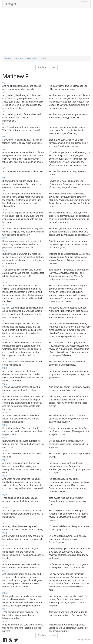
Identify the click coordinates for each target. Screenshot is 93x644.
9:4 (4, 124)
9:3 (4, 111)
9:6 (4, 149)
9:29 (5, 495)
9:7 (4, 168)
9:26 (5, 450)
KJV (22, 59)
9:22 (5, 393)
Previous (42, 67)
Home (8, 59)
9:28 (5, 476)
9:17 (5, 320)
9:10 (5, 209)
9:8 (4, 178)
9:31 (5, 523)
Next (53, 67)
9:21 (5, 384)
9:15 (5, 282)
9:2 (4, 92)
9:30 (5, 507)
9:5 (4, 137)
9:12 (5, 238)
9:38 (5, 621)
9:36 (5, 593)
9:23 (5, 412)
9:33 (5, 545)
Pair (15, 59)
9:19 (5, 358)
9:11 (5, 225)
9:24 (5, 425)
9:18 (5, 339)
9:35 (5, 571)
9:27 (5, 460)
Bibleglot (10, 4)
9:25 (5, 438)
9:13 (5, 251)
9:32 (5, 533)
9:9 (4, 190)
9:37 (5, 609)
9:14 (5, 267)
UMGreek (32, 59)
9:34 (5, 561)
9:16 (5, 305)
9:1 (4, 83)
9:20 (5, 368)
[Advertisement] (46, 34)
